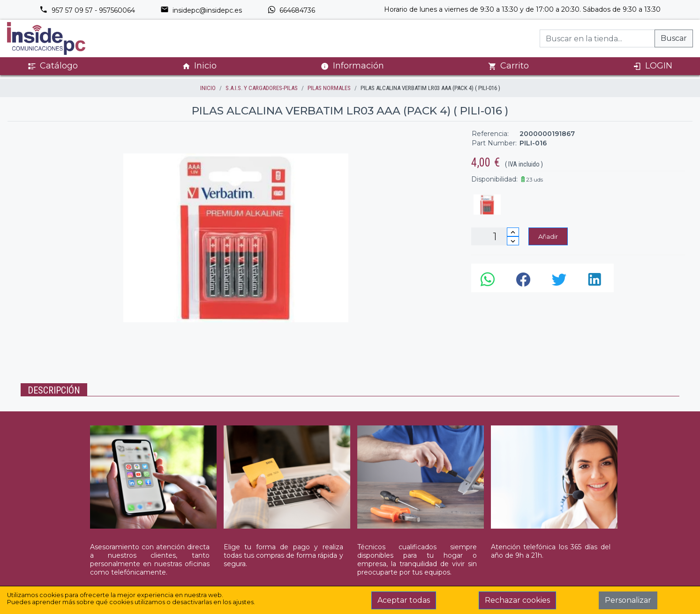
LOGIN (653, 66)
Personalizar (628, 600)
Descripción (54, 390)
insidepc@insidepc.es (201, 10)
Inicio (199, 66)
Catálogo (53, 66)
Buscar (674, 38)
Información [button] (352, 66)
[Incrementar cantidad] (513, 232)
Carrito (508, 66)
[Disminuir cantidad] (513, 241)
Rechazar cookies (517, 600)
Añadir (548, 236)
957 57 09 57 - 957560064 (87, 10)
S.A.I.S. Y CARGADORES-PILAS (262, 88)
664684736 (291, 10)
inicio (208, 88)
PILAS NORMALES (329, 88)
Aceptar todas (404, 600)
